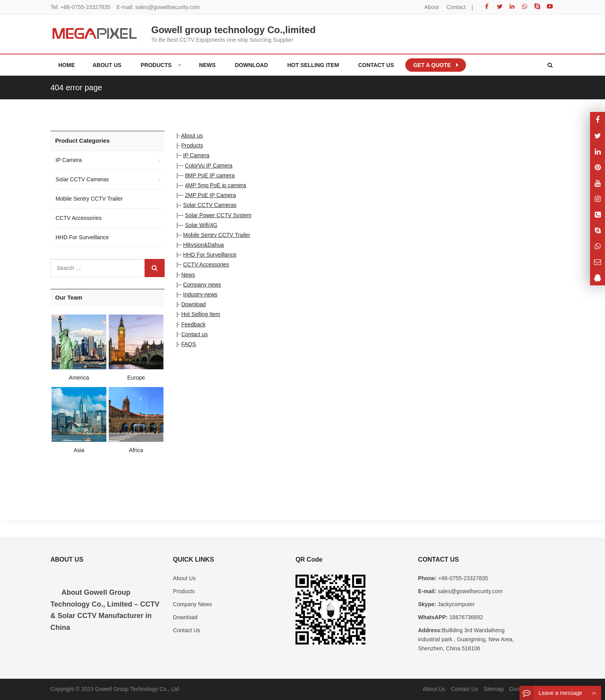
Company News (192, 604)
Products (192, 145)
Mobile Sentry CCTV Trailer (217, 235)
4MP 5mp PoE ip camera (216, 185)
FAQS (188, 344)
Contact (456, 7)
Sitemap (494, 689)
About (431, 7)
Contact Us (187, 630)
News (188, 275)
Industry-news (200, 294)
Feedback (193, 324)
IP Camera (196, 155)
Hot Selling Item (201, 314)
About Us (184, 578)
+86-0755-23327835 (86, 7)
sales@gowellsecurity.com (167, 7)
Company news (202, 285)
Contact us (194, 334)
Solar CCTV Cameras (210, 205)
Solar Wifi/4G (201, 225)
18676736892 (466, 617)
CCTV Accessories (206, 264)
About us (192, 136)
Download (193, 304)
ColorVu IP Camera (209, 166)
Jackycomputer (455, 604)
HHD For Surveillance (210, 255)
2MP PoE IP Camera (211, 195)
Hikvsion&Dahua (204, 245)
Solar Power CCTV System (218, 215)
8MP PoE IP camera (210, 175)
